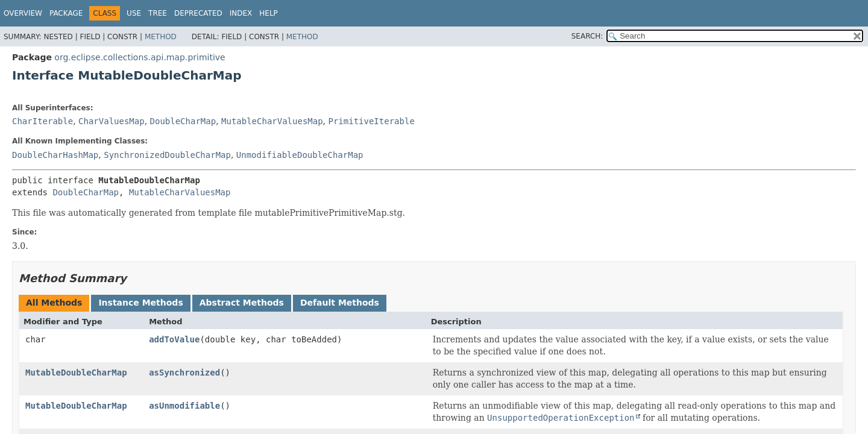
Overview (23, 13)
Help (269, 13)
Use (134, 13)
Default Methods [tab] (340, 303)
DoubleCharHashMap (55, 155)
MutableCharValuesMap (272, 121)
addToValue (174, 339)
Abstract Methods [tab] (242, 303)
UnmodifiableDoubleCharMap (300, 155)
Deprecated (198, 13)
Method (161, 37)
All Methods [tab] (54, 303)
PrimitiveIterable (372, 121)
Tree (158, 13)
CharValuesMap (112, 121)
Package (66, 13)
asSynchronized (184, 373)
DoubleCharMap (183, 121)
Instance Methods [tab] (140, 303)
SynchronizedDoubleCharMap (167, 155)
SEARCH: (587, 36)
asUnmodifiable (184, 406)
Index (241, 13)
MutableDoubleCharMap (76, 373)
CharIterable (42, 121)
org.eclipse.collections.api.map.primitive (140, 57)
